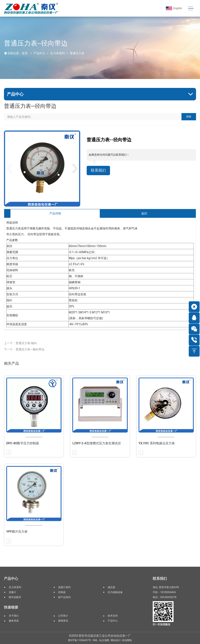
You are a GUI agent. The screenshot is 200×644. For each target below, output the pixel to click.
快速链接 (11, 607)
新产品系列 (64, 597)
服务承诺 (14, 621)
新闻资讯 (63, 621)
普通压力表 (77, 53)
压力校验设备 (115, 592)
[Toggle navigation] (191, 8)
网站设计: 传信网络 (121, 640)
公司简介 (63, 616)
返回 (144, 213)
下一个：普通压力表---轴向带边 (24, 349)
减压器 (111, 587)
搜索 (189, 117)
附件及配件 (15, 597)
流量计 (12, 592)
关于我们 (14, 616)
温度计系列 (64, 587)
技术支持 (113, 616)
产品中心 (39, 53)
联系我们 (98, 170)
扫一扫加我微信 (161, 624)
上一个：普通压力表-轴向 (20, 343)
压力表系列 (57, 53)
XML (95, 640)
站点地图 (104, 640)
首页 (25, 53)
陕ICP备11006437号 (80, 640)
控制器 (62, 592)
